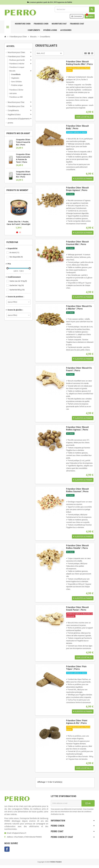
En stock (15, 253)
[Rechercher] (75, 9)
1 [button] (17, 232)
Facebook (7, 852)
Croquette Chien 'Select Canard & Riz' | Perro (23, 142)
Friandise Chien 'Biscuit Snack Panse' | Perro (77, 611)
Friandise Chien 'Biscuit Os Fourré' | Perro (79, 370)
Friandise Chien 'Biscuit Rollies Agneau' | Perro (77, 430)
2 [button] (20, 232)
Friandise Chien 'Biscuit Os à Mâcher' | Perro (79, 308)
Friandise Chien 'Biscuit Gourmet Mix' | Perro (77, 244)
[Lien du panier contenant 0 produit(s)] (90, 16)
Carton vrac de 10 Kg (18, 281)
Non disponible (16, 257)
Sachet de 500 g (17, 290)
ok (88, 806)
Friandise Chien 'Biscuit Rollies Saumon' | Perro (77, 492)
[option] (19, 212)
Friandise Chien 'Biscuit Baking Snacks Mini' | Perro (79, 63)
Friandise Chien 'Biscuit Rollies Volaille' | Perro (77, 549)
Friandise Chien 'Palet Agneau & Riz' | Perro (77, 725)
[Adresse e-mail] (66, 806)
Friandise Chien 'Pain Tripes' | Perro (76, 670)
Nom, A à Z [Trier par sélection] (41, 53)
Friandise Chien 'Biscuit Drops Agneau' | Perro (77, 189)
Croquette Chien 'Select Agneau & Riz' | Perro (23, 174)
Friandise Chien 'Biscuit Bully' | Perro (77, 127)
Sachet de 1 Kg (17, 285)
